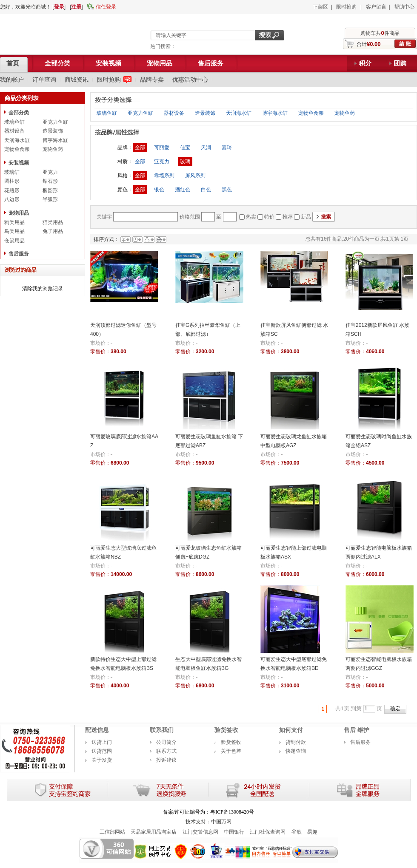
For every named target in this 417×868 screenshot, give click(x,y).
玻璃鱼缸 (14, 122)
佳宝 (185, 148)
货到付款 (296, 742)
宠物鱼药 (53, 149)
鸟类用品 (14, 231)
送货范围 (102, 751)
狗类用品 (14, 222)
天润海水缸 (17, 140)
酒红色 (183, 190)
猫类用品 (53, 222)
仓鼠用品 (14, 241)
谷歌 (297, 832)
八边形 (12, 199)
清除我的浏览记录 (43, 289)
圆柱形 (12, 181)
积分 (365, 63)
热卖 (251, 217)
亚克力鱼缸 (55, 122)
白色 (206, 190)
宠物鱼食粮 (17, 149)
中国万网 (221, 822)
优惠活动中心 (190, 79)
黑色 (227, 190)
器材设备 (14, 131)
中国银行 (234, 832)
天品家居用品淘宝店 (154, 832)
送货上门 (102, 742)
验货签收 (231, 742)
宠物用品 (19, 213)
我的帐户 (12, 79)
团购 (400, 63)
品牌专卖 (152, 79)
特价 (269, 217)
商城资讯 (77, 79)
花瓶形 (12, 190)
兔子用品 (53, 231)
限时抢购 (346, 7)
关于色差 (231, 751)
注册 (76, 7)
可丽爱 (162, 148)
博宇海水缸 (55, 140)
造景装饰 (53, 131)
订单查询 (44, 79)
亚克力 (50, 172)
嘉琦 (227, 148)
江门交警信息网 (200, 832)
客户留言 (376, 7)
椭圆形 (50, 190)
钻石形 (50, 181)
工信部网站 (112, 832)
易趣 (312, 832)
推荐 (288, 217)
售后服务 (19, 254)
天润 (206, 148)
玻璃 (185, 162)
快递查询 (296, 751)
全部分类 (19, 113)
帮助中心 (404, 7)
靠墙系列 (164, 176)
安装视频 (19, 163)
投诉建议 (166, 760)
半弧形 (50, 199)
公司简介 (166, 742)
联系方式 (166, 751)
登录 (59, 7)
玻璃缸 (12, 172)
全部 (140, 148)
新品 (306, 217)
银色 (159, 190)
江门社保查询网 (268, 832)
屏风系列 (195, 176)
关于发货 (102, 760)
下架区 (320, 7)
